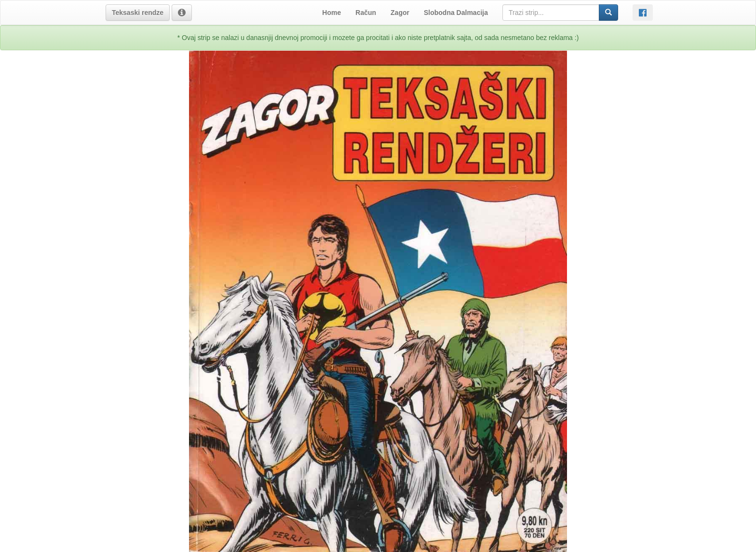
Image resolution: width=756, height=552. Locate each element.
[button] (138, 13)
